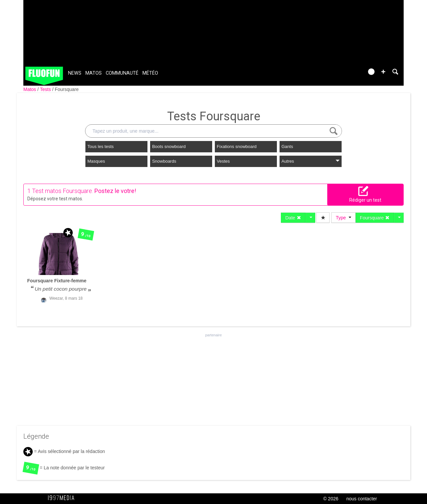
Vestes (223, 161)
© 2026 (331, 499)
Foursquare (67, 89)
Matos (94, 73)
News (75, 73)
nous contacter (362, 499)
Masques (96, 161)
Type (343, 218)
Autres (311, 161)
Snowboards (164, 161)
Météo (150, 73)
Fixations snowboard (237, 146)
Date (293, 218)
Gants (287, 146)
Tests (46, 89)
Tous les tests (101, 146)
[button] (383, 72)
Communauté (122, 73)
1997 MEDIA (63, 498)
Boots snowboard (169, 146)
